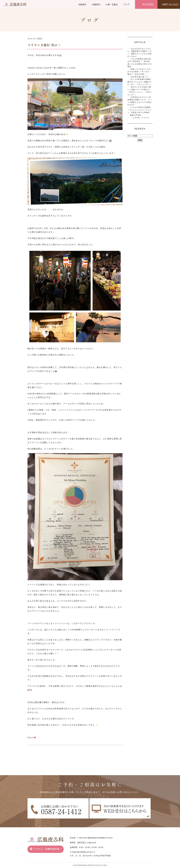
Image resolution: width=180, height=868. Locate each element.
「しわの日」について (140, 118)
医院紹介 (82, 4)
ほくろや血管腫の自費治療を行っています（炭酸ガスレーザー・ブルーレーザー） (139, 82)
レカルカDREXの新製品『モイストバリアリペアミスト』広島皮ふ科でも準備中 (139, 110)
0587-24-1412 (170, 4)
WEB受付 (148, 4)
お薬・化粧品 (112, 4)
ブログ (126, 4)
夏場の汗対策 (136, 115)
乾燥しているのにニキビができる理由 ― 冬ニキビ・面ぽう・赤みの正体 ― (139, 72)
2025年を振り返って (139, 77)
